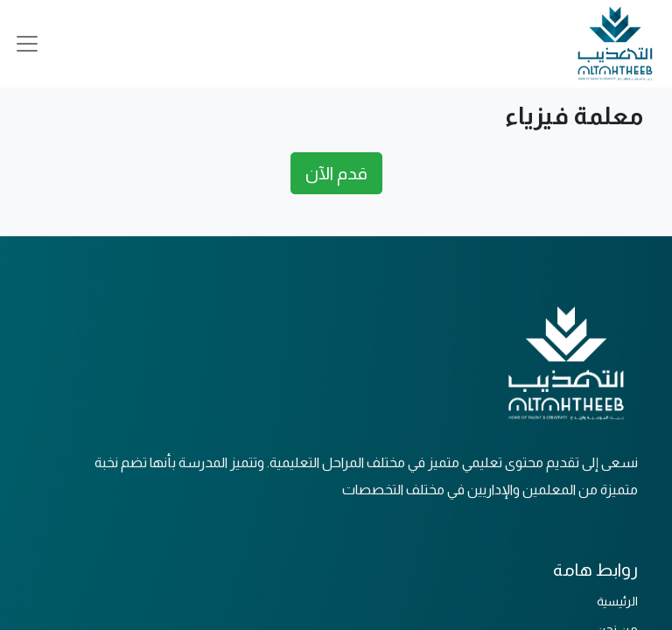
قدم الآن (336, 173)
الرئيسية (617, 601)
